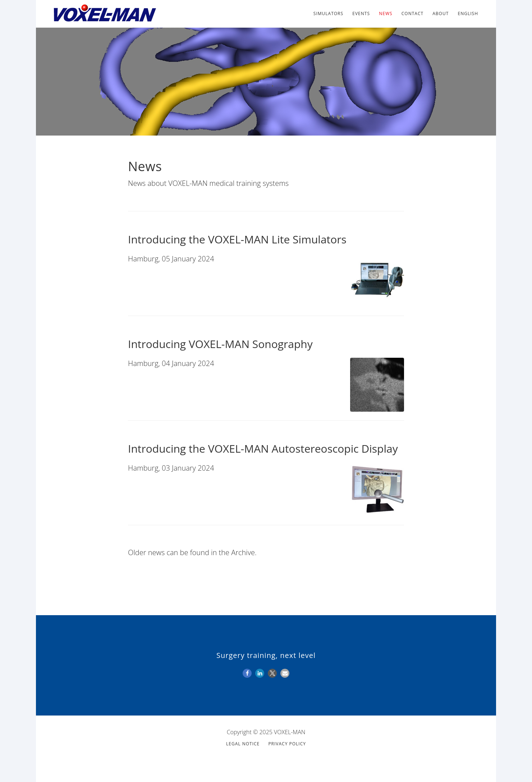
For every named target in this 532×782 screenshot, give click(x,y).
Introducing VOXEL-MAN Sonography (220, 344)
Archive (243, 552)
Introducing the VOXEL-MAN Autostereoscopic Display (263, 449)
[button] (247, 673)
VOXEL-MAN (104, 14)
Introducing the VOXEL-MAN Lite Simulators (237, 239)
